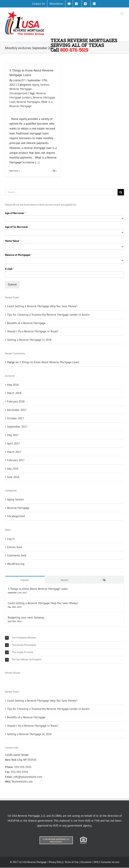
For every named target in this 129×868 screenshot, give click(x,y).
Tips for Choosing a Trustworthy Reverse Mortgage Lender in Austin (48, 315)
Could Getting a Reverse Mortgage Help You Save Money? (42, 306)
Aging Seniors (41, 85)
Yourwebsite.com (22, 782)
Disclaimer (86, 862)
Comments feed (17, 555)
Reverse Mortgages (28, 102)
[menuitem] (38, 4)
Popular (25, 580)
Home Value (13, 241)
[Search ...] (61, 192)
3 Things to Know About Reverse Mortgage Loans (49, 362)
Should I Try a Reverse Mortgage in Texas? (33, 331)
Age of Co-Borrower (17, 227)
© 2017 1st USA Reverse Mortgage (29, 862)
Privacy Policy (56, 862)
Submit (12, 285)
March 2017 (14, 452)
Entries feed (14, 547)
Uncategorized (18, 93)
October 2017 (15, 418)
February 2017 (16, 460)
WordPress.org (16, 564)
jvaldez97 (19, 80)
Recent (64, 580)
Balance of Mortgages (19, 255)
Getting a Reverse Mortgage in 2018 (29, 340)
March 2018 (14, 393)
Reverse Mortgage (20, 89)
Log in (11, 539)
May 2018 (13, 385)
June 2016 (13, 477)
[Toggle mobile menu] (122, 14)
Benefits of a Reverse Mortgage (26, 323)
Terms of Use (72, 862)
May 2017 (13, 435)
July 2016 (13, 469)
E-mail (10, 269)
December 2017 (17, 410)
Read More (14, 171)
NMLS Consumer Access (106, 862)
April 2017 (13, 443)
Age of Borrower (15, 213)
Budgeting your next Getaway (26, 617)
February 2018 (16, 401)
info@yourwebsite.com (28, 777)
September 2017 (17, 427)
